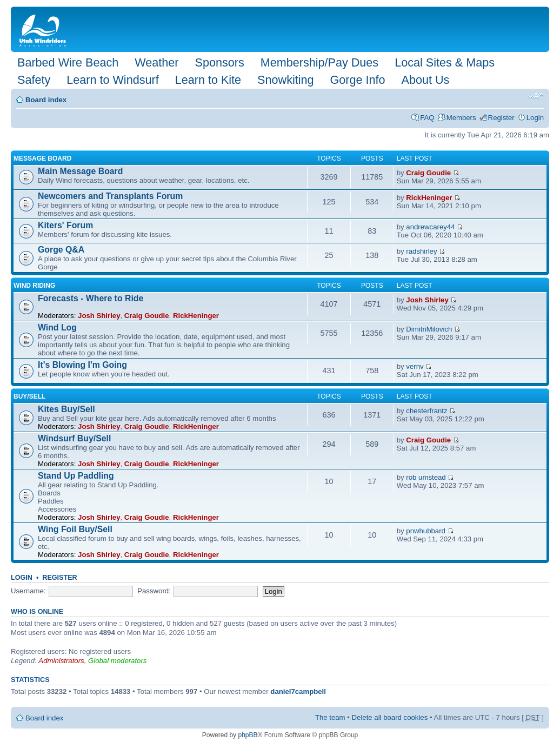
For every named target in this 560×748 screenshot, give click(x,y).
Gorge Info (358, 80)
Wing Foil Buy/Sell (75, 529)
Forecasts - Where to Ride (91, 298)
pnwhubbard (426, 531)
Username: (28, 591)
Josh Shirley (99, 316)
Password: (154, 591)
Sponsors (219, 62)
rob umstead (426, 477)
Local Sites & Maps (445, 62)
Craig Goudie (428, 173)
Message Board (42, 158)
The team (330, 717)
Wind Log (57, 327)
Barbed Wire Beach (68, 62)
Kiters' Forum (65, 225)
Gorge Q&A (61, 250)
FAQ (427, 118)
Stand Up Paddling (76, 476)
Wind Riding (34, 286)
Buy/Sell (29, 396)
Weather (156, 62)
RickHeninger (429, 198)
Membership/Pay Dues (319, 62)
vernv (415, 366)
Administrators (61, 661)
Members (461, 118)
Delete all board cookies (390, 717)
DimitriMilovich (429, 329)
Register (501, 118)
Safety (34, 80)
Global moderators (117, 661)
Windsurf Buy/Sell (74, 438)
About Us (426, 80)
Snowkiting (285, 80)
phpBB (248, 735)
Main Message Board (80, 171)
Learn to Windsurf (112, 80)
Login (535, 118)
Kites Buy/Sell (66, 409)
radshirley (421, 251)
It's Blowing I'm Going (82, 365)
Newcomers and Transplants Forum (110, 196)
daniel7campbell (298, 691)
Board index (46, 100)
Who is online (37, 612)
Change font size (536, 96)
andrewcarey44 (430, 227)
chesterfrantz (426, 411)
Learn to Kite (208, 80)
